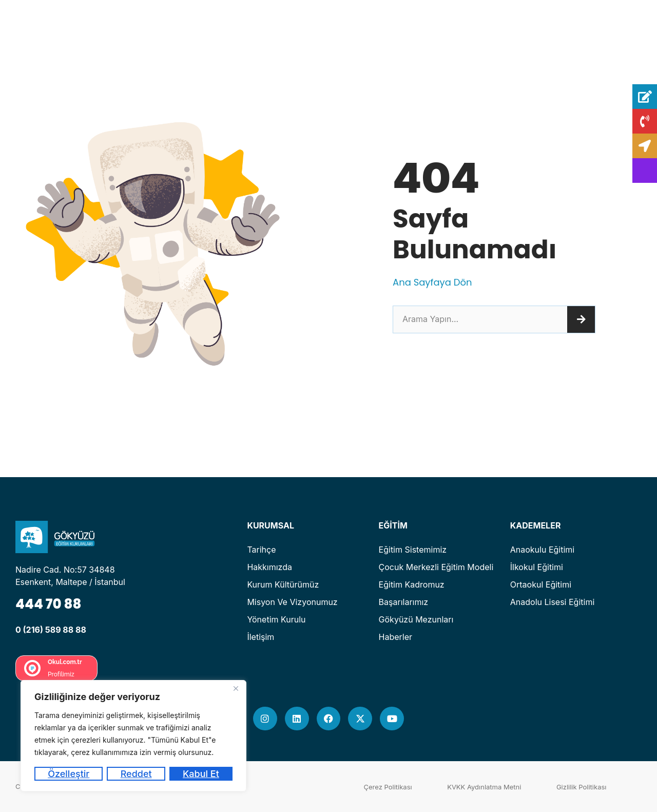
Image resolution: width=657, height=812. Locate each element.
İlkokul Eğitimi (537, 567)
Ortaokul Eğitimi (541, 584)
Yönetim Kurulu (276, 619)
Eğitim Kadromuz (412, 584)
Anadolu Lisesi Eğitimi (553, 602)
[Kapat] (236, 689)
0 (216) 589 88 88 (51, 630)
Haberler (396, 637)
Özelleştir (69, 774)
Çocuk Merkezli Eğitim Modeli (436, 567)
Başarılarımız (404, 602)
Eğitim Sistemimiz (413, 550)
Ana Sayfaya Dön (432, 282)
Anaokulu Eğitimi (542, 550)
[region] (133, 736)
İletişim (260, 637)
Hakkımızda (269, 567)
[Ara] (581, 319)
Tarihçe (261, 550)
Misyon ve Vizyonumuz (292, 602)
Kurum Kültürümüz (283, 584)
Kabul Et (201, 774)
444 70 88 (48, 604)
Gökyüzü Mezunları (416, 619)
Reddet (136, 774)
